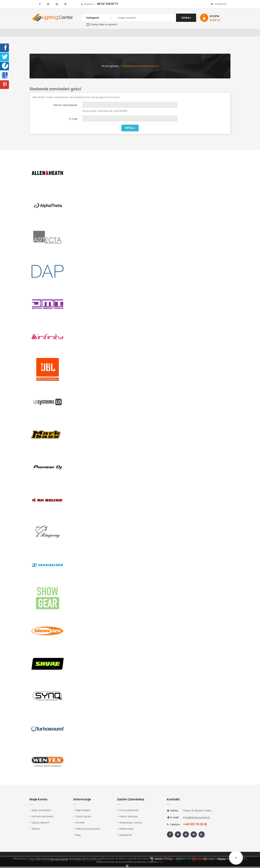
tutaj (161, 862)
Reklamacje (126, 830)
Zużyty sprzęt (83, 818)
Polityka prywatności (88, 830)
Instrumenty (118, 33)
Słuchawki (171, 33)
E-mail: (73, 120)
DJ (72, 33)
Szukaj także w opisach (102, 24)
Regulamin (126, 836)
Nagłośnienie (86, 33)
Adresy (36, 830)
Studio (136, 33)
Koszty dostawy (129, 818)
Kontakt (217, 33)
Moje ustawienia (41, 812)
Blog (78, 836)
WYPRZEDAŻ (39, 33)
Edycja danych (41, 824)
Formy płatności (129, 812)
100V (103, 33)
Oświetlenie (58, 33)
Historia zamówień (43, 818)
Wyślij (130, 129)
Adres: (173, 812)
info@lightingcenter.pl (196, 819)
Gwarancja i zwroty (131, 824)
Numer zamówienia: (66, 106)
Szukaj (186, 18)
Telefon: (174, 826)
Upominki (201, 33)
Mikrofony (153, 33)
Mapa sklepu (83, 812)
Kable (187, 33)
